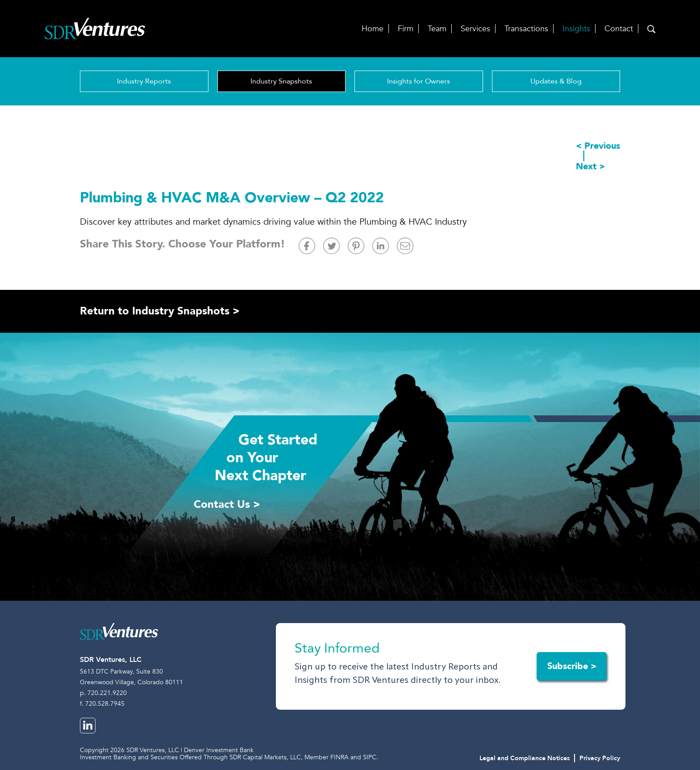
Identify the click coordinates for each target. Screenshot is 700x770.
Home (373, 29)
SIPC (370, 757)
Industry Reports (144, 81)
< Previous (598, 146)
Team (437, 29)
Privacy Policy (600, 758)
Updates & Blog (556, 81)
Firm (406, 29)
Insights (576, 29)
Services (475, 29)
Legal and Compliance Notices (525, 758)
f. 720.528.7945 (102, 704)
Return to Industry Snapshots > (160, 311)
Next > (590, 167)
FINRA (340, 757)
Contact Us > (227, 504)
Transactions (526, 29)
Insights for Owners (419, 81)
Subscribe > (572, 666)
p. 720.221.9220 (103, 693)
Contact (619, 29)
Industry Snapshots (281, 81)
